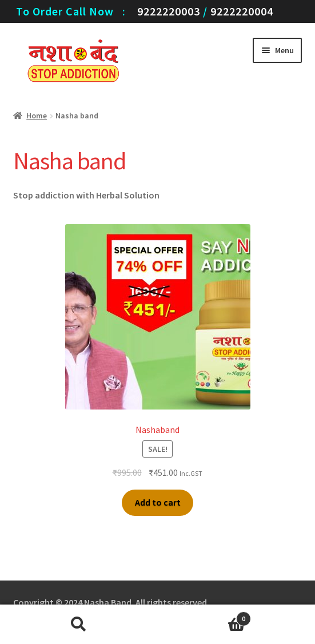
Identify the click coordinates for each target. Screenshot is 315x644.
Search (79, 625)
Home (37, 116)
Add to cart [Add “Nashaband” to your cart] (158, 502)
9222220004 (242, 11)
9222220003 (169, 11)
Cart (205, 616)
